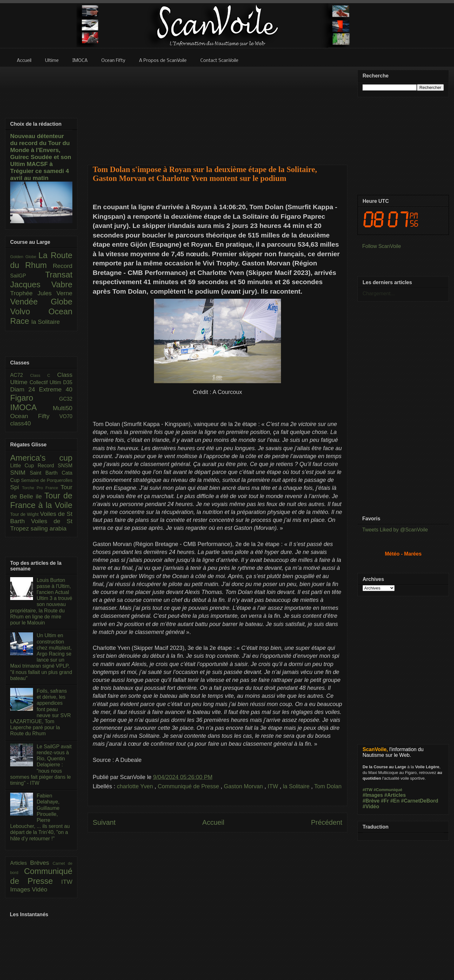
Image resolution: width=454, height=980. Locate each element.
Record (63, 266)
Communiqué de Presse (189, 786)
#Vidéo (371, 807)
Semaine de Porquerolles (47, 480)
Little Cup (24, 466)
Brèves (41, 863)
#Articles (395, 795)
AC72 (20, 375)
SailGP (28, 276)
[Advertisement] (218, 112)
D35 (68, 382)
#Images (373, 795)
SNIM (20, 473)
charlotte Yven (136, 786)
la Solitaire (297, 786)
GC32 (66, 399)
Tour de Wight (25, 514)
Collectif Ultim (46, 382)
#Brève (371, 801)
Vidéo (40, 889)
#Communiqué (388, 790)
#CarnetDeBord (420, 801)
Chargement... (379, 293)
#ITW (367, 790)
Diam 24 (25, 389)
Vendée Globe (41, 302)
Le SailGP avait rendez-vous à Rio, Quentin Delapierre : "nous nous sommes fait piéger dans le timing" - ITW (41, 765)
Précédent (327, 822)
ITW (274, 786)
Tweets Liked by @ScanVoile (395, 530)
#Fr (385, 801)
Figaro (35, 398)
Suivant (104, 822)
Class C (44, 375)
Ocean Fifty (35, 416)
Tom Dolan (328, 786)
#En (395, 801)
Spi (16, 487)
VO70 (66, 416)
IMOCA (31, 407)
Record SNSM (55, 466)
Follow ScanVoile (382, 246)
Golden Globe (24, 257)
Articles (20, 863)
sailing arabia (48, 528)
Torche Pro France (41, 488)
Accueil (213, 822)
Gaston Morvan (244, 786)
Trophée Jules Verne (41, 293)
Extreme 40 (56, 389)
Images (21, 889)
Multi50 (63, 408)
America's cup (41, 458)
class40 (20, 423)
